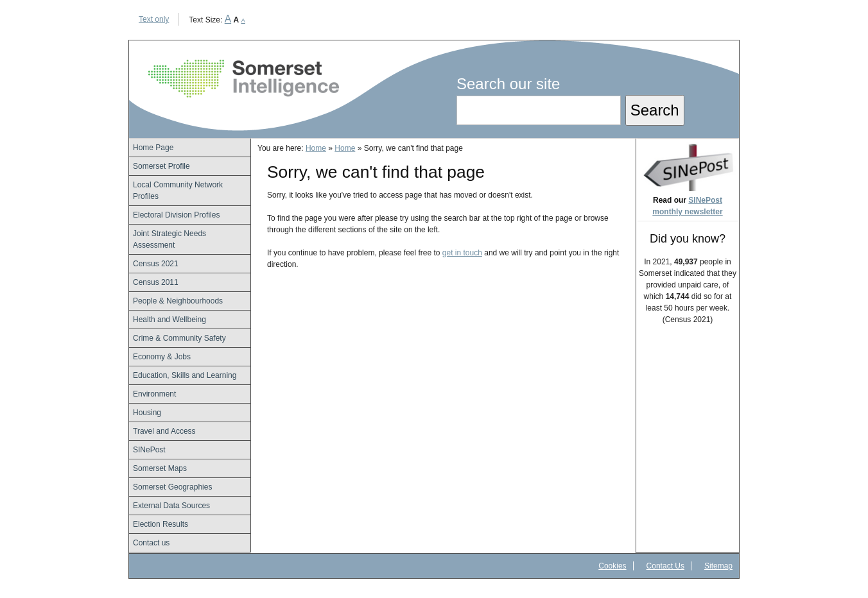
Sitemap (718, 566)
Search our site (508, 84)
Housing (147, 413)
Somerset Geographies (172, 487)
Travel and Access (164, 431)
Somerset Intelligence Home (244, 79)
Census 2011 (156, 282)
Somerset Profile (161, 166)
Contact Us (665, 566)
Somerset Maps (160, 468)
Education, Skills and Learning (185, 375)
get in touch (462, 253)
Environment (154, 394)
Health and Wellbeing (169, 320)
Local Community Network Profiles (178, 191)
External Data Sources (171, 506)
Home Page (153, 148)
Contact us (151, 543)
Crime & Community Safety (179, 338)
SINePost (149, 450)
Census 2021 (156, 264)
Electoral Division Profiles (176, 215)
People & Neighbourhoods (178, 301)
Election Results (161, 524)
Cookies (612, 566)
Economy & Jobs (162, 357)
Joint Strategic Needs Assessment (169, 239)
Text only (154, 19)
